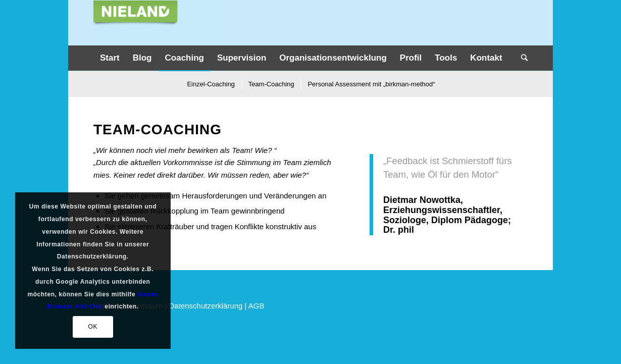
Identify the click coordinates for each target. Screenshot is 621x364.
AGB (256, 306)
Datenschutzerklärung (206, 306)
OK (93, 327)
